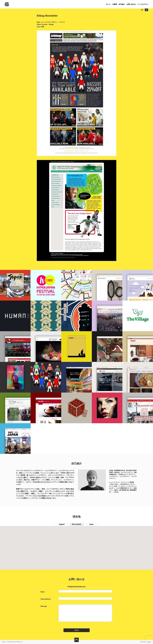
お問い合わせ (131, 4)
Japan (91, 524)
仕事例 (115, 4)
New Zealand (77, 524)
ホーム (108, 4)
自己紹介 (122, 4)
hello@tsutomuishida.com (76, 587)
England (62, 524)
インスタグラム (143, 4)
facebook (143, 642)
